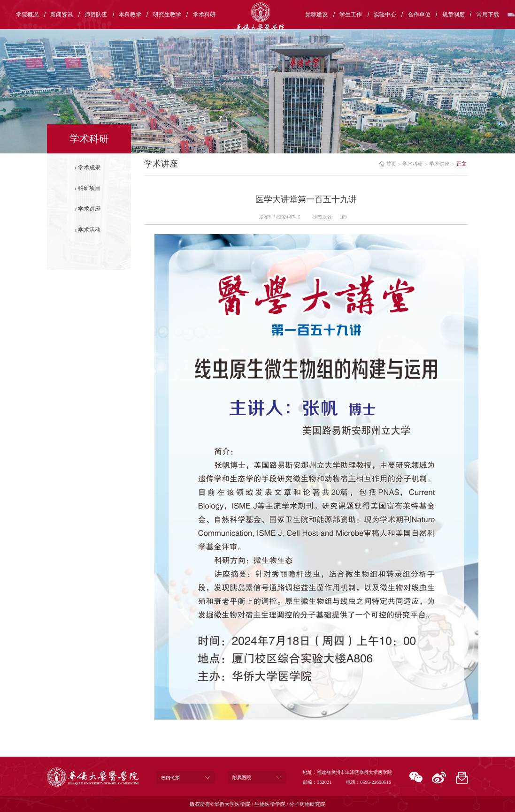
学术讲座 (89, 209)
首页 (391, 164)
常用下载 (488, 15)
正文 (461, 164)
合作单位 (419, 15)
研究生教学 (167, 15)
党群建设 (316, 15)
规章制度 (454, 15)
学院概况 (27, 15)
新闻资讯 (61, 15)
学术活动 (89, 230)
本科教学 (130, 15)
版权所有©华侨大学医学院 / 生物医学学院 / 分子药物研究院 (258, 804)
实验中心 (385, 15)
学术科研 (204, 15)
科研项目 (89, 188)
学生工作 (351, 15)
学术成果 (89, 167)
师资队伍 (96, 15)
